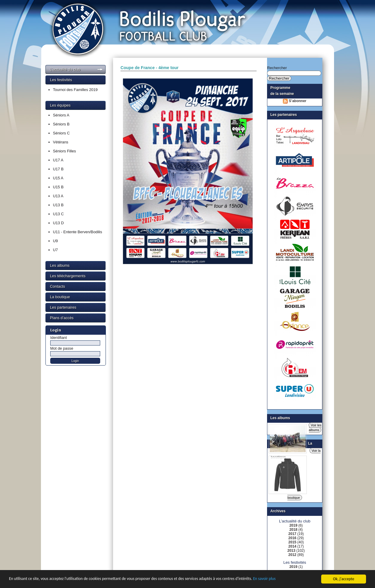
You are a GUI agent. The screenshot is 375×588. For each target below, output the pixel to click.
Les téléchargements (68, 276)
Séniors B (61, 124)
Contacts (58, 286)
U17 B (58, 169)
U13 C (58, 214)
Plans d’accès (62, 318)
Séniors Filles (64, 151)
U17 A (58, 160)
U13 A (58, 196)
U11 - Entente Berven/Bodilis (77, 232)
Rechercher (277, 68)
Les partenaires (63, 307)
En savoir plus (264, 579)
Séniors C (61, 133)
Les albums (60, 265)
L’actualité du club (65, 69)
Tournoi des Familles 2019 (75, 90)
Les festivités (61, 80)
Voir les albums (315, 428)
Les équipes (60, 105)
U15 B (58, 187)
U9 (55, 241)
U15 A (58, 178)
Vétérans (61, 142)
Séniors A (61, 115)
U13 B (58, 205)
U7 (55, 250)
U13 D (58, 223)
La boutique (60, 297)
